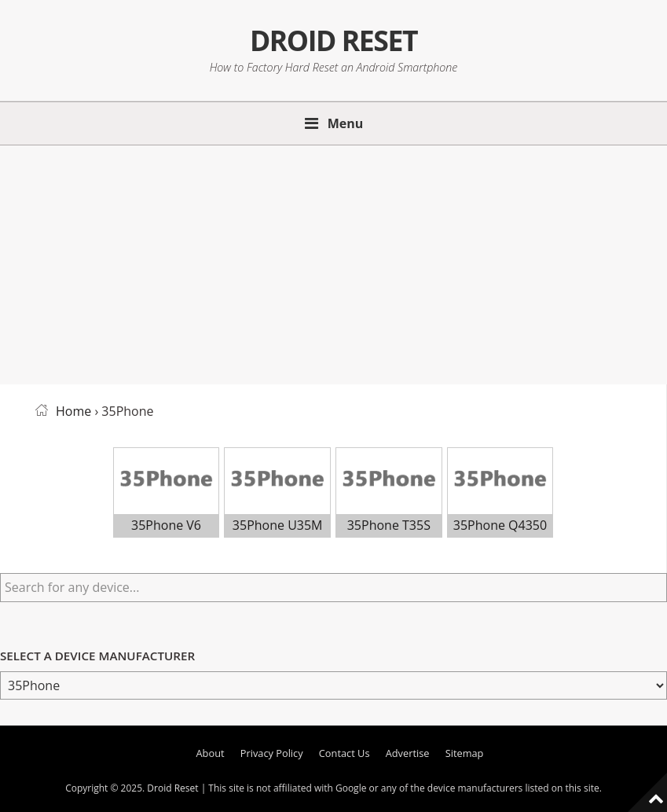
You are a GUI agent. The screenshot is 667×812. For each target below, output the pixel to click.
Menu (346, 123)
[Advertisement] (333, 262)
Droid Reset (333, 40)
